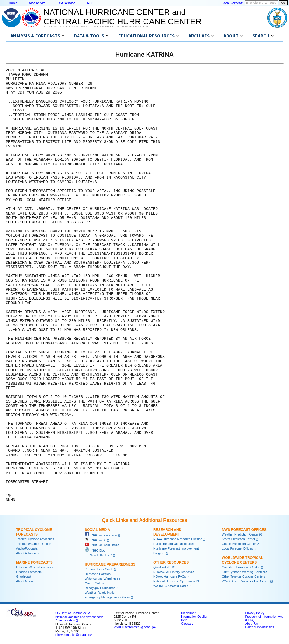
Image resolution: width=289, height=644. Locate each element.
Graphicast (24, 576)
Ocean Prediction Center (239, 544)
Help (184, 620)
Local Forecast (233, 3)
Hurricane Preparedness (110, 564)
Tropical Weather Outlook (34, 544)
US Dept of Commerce (71, 613)
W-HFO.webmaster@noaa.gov (135, 627)
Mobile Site (37, 3)
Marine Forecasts (34, 562)
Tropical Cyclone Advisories (35, 539)
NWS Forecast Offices (244, 530)
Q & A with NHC (164, 567)
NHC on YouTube (100, 545)
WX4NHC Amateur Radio (171, 586)
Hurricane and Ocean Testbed (174, 544)
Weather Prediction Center (240, 534)
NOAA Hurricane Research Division (178, 539)
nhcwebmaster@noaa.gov (74, 635)
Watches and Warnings (101, 579)
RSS (90, 3)
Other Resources (171, 562)
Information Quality (194, 617)
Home (13, 3)
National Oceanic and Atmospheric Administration (96, 27)
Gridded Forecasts (29, 572)
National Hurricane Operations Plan (178, 581)
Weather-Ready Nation (100, 593)
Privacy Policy (255, 613)
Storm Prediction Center (238, 539)
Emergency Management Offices (107, 597)
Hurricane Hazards (98, 574)
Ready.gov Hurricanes (100, 588)
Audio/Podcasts (27, 548)
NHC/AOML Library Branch (172, 572)
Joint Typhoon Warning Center (243, 572)
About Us (251, 624)
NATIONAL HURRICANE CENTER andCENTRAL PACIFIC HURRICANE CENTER (122, 17)
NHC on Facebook (101, 535)
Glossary (187, 624)
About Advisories (28, 553)
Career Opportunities (259, 627)
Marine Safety (94, 583)
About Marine (25, 581)
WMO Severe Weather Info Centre (246, 581)
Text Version (66, 3)
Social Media (97, 530)
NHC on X (95, 540)
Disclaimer (188, 613)
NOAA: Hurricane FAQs (170, 576)
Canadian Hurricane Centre (241, 567)
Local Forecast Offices (237, 548)
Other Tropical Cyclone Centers (244, 576)
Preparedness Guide (99, 569)
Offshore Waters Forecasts (35, 567)
